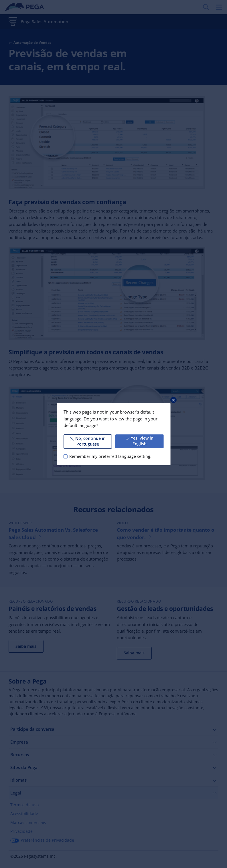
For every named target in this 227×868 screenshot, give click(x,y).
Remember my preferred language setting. (110, 456)
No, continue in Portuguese (88, 441)
